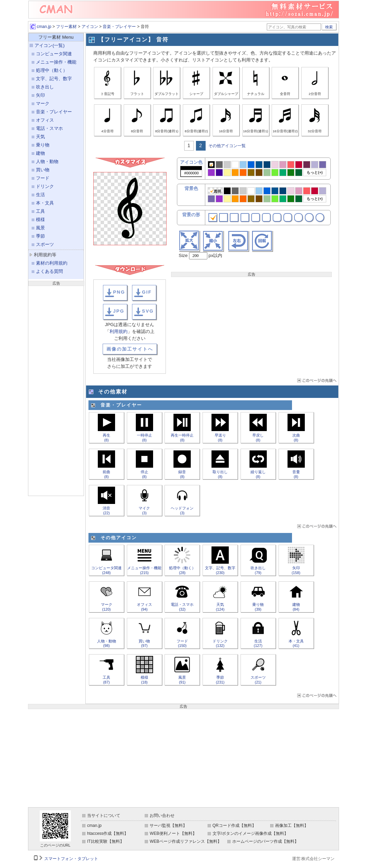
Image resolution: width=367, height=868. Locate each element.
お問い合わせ (162, 815)
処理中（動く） (52, 70)
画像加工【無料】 (292, 826)
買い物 (43, 170)
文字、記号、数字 (54, 79)
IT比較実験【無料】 (106, 841)
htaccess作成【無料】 (108, 833)
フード (43, 178)
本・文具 (45, 203)
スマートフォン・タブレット (71, 859)
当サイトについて (104, 815)
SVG (148, 311)
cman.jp (41, 27)
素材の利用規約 (52, 263)
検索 (329, 27)
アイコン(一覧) (50, 45)
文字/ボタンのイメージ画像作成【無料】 (250, 833)
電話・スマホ (49, 128)
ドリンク (45, 186)
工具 (40, 211)
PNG (119, 292)
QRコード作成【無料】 (234, 826)
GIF (147, 292)
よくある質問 (49, 271)
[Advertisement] (56, 390)
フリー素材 (66, 27)
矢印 (40, 95)
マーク (43, 103)
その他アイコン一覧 (227, 146)
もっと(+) (314, 172)
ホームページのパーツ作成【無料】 (265, 841)
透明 (215, 191)
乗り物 (43, 145)
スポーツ (45, 244)
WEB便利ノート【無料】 (173, 833)
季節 (40, 236)
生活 (40, 195)
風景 (40, 228)
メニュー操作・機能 (56, 62)
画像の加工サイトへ (130, 349)
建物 (40, 153)
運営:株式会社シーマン (313, 859)
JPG (119, 311)
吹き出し (45, 87)
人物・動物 (47, 161)
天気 (40, 137)
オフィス (45, 120)
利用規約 (119, 331)
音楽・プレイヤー (119, 27)
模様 (40, 220)
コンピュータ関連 (54, 54)
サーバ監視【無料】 (168, 826)
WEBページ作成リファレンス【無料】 (185, 841)
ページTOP (316, 380)
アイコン (90, 27)
